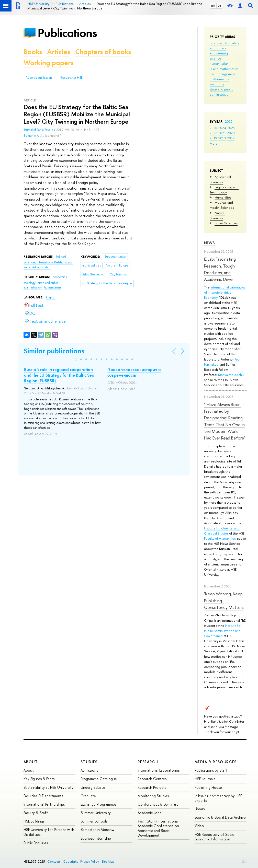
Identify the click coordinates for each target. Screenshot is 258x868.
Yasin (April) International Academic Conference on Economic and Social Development (158, 828)
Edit (244, 861)
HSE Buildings (34, 821)
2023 (231, 128)
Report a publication (39, 78)
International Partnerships (44, 804)
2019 (213, 138)
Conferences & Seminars (158, 804)
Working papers (48, 63)
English (51, 297)
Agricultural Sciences (220, 179)
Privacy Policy (90, 861)
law (212, 74)
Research (148, 762)
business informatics (224, 43)
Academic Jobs (149, 813)
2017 (231, 138)
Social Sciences (226, 223)
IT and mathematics (224, 69)
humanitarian (219, 63)
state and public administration (221, 92)
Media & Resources (216, 762)
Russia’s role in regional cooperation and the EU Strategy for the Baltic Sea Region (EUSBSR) (59, 375)
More (214, 143)
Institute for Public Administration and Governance (223, 631)
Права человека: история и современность (134, 372)
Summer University (96, 813)
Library (200, 809)
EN (219, 6)
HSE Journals (205, 779)
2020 (231, 133)
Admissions (89, 770)
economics (218, 48)
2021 (222, 133)
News (209, 243)
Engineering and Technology (224, 190)
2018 (222, 138)
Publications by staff (211, 770)
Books (33, 52)
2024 (222, 128)
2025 (213, 128)
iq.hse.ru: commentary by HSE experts (218, 798)
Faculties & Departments (43, 796)
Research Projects (152, 787)
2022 (213, 133)
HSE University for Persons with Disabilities (49, 832)
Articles (59, 52)
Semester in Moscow (97, 830)
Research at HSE (71, 78)
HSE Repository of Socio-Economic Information (215, 837)
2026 (229, 121)
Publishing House (208, 787)
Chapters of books (103, 52)
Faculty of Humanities (220, 538)
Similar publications (54, 351)
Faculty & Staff (36, 813)
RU (213, 6)
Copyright (70, 861)
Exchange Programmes (98, 804)
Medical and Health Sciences (222, 205)
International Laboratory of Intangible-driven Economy (225, 292)
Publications (67, 33)
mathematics (219, 79)
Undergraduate (93, 787)
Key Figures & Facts (39, 779)
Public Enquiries (36, 843)
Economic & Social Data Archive (220, 817)
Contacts (54, 861)
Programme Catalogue (99, 779)
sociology (217, 84)
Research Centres (152, 779)
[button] (76, 359)
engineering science (219, 56)
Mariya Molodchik (231, 375)
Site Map (108, 861)
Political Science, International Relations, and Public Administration (48, 262)
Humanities (223, 197)
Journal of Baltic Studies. (40, 130)
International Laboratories (159, 770)
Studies (89, 762)
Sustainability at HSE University (48, 787)
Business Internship (96, 838)
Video (199, 826)
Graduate (88, 796)
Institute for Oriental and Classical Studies (222, 531)
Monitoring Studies (153, 796)
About (31, 762)
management (226, 74)
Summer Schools (94, 821)
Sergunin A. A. (33, 136)
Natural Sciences (217, 215)
